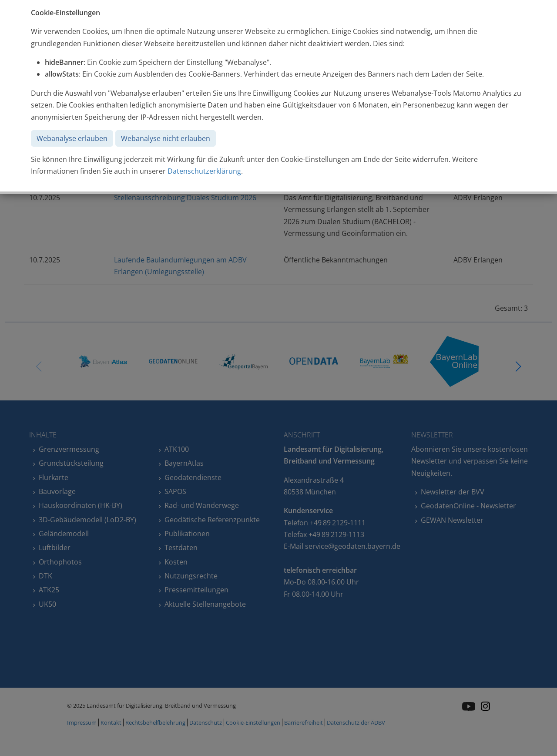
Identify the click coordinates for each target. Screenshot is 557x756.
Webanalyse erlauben (72, 138)
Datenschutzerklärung (204, 171)
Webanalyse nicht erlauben (166, 138)
